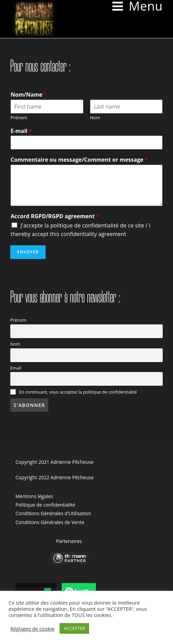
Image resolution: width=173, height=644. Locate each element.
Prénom (19, 118)
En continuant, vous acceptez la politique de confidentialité (74, 392)
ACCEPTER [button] (74, 628)
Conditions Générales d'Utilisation (53, 513)
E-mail (21, 131)
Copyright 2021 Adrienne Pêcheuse (54, 462)
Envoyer (28, 252)
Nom (95, 118)
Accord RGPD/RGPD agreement (55, 216)
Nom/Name (29, 95)
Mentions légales (34, 496)
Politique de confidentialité (45, 505)
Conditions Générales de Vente (50, 522)
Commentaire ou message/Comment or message (79, 160)
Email (16, 368)
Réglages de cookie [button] (32, 629)
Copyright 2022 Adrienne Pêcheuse (54, 477)
